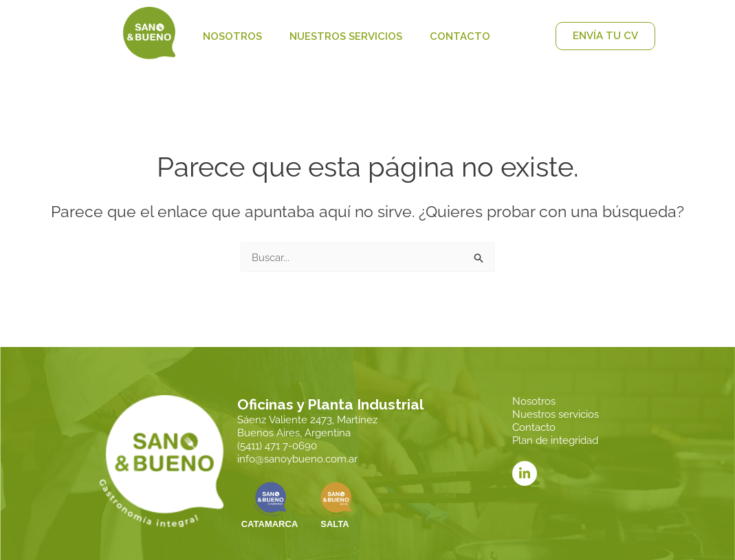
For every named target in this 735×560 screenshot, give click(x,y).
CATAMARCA (270, 526)
